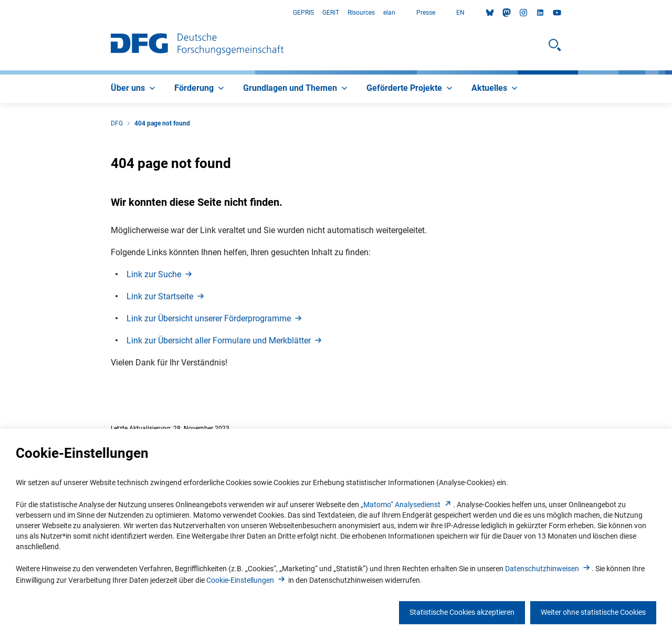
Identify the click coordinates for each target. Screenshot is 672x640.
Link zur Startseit (166, 296)
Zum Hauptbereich (0, 13)
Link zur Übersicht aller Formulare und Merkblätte (225, 340)
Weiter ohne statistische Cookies (593, 612)
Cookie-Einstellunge (246, 580)
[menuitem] (134, 89)
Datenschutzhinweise (548, 569)
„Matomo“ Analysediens (407, 505)
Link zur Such (160, 274)
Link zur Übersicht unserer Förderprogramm (215, 318)
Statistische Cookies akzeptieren (462, 612)
